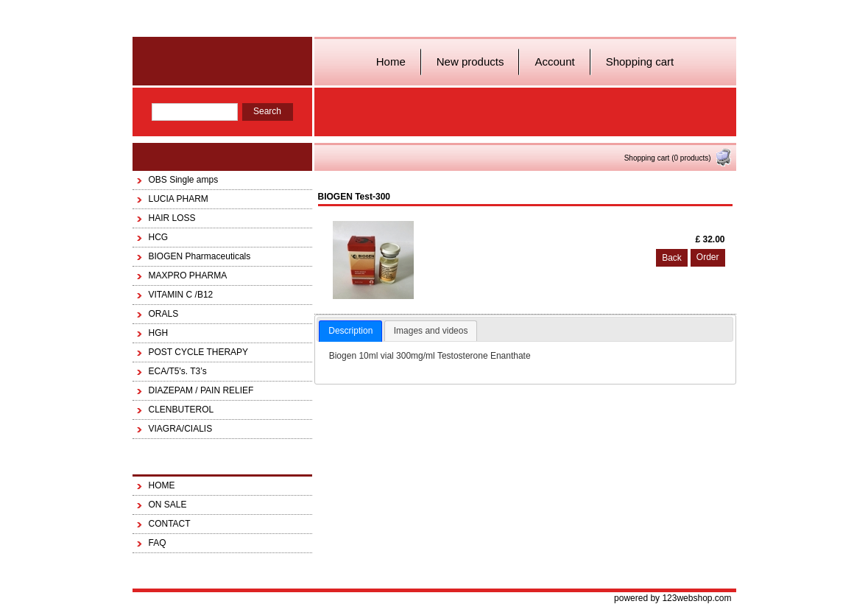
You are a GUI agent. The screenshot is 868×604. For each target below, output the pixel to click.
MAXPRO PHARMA (188, 275)
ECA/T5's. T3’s (178, 371)
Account (554, 62)
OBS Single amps (184, 180)
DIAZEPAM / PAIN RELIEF (201, 390)
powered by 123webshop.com (673, 598)
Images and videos (431, 331)
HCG (159, 237)
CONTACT (170, 524)
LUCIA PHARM (179, 199)
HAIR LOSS (172, 218)
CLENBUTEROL (181, 410)
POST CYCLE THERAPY (199, 352)
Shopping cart (640, 62)
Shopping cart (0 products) (678, 158)
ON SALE (168, 505)
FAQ (158, 543)
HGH (159, 333)
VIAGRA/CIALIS (181, 429)
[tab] (350, 331)
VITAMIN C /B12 (181, 295)
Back (672, 258)
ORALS (164, 314)
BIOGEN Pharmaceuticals (200, 256)
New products (470, 62)
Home (391, 62)
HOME (162, 485)
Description (350, 331)
